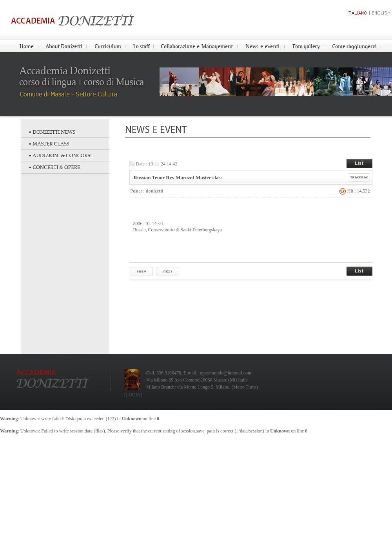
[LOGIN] (133, 395)
